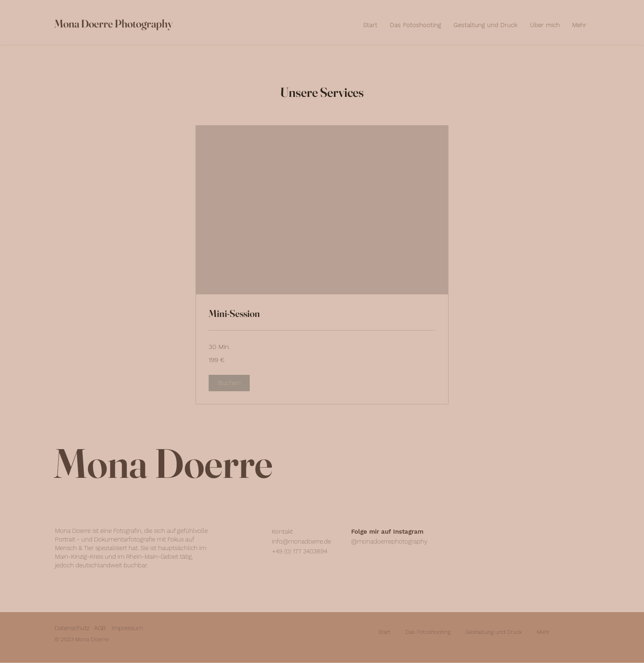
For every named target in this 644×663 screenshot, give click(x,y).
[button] (229, 383)
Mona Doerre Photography (113, 24)
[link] (322, 314)
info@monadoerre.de (301, 541)
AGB (100, 628)
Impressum (127, 628)
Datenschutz (72, 628)
